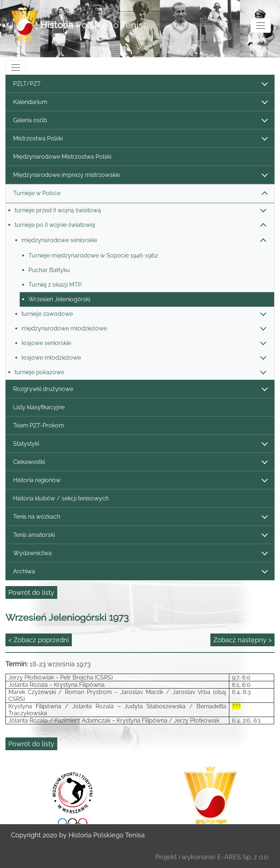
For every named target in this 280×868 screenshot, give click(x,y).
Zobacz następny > (242, 640)
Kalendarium (140, 102)
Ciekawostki (140, 462)
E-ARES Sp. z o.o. (243, 857)
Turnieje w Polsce (140, 193)
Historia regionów (140, 480)
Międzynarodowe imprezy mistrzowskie (140, 175)
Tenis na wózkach (140, 517)
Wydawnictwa (140, 553)
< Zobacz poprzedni (39, 640)
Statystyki (140, 444)
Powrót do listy (31, 592)
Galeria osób (140, 121)
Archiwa (140, 572)
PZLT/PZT (140, 84)
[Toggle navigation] (261, 26)
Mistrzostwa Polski (140, 139)
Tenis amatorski (140, 535)
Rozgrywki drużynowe (140, 389)
